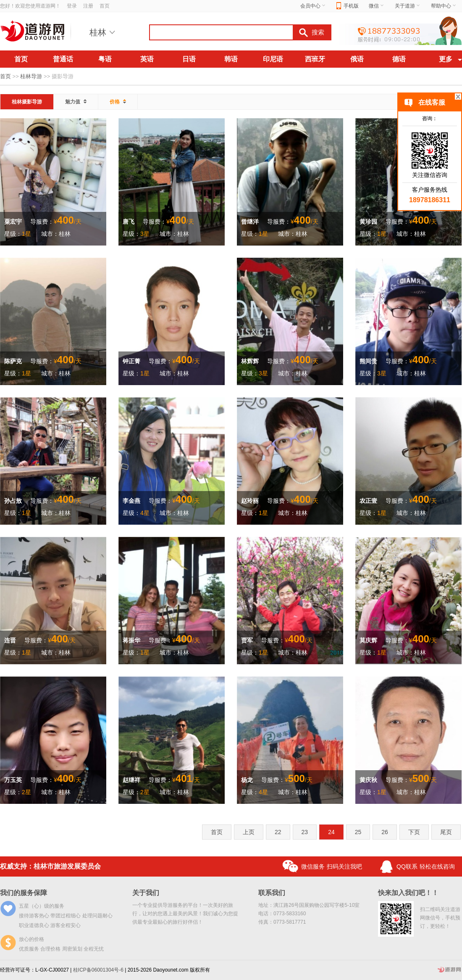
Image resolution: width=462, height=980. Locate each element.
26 (385, 832)
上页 (249, 832)
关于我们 (146, 893)
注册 (88, 6)
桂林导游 (31, 76)
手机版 (348, 6)
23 (305, 832)
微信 (377, 6)
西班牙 (315, 59)
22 (278, 832)
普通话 (63, 59)
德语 (399, 59)
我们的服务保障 (24, 893)
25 (358, 832)
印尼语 (273, 59)
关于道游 (408, 6)
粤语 (105, 59)
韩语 (231, 59)
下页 (414, 832)
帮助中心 (444, 6)
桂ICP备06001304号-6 (98, 970)
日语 (189, 59)
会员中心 (313, 6)
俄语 (357, 59)
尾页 (446, 832)
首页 (105, 6)
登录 (72, 6)
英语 (147, 59)
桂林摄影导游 (27, 102)
